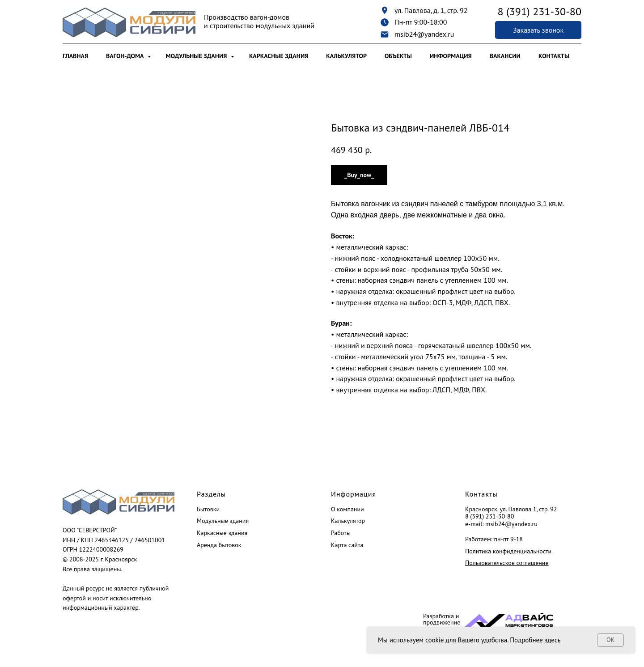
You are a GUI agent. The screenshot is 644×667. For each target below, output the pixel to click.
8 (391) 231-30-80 (489, 516)
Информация (451, 56)
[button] (538, 30)
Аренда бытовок (219, 545)
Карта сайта (347, 545)
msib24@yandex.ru (424, 34)
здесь (553, 640)
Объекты (398, 56)
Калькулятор (346, 56)
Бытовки (208, 509)
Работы (341, 533)
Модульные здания (197, 56)
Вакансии (505, 56)
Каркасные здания (279, 56)
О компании (347, 509)
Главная (75, 56)
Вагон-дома (125, 56)
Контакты (554, 56)
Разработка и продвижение (442, 619)
